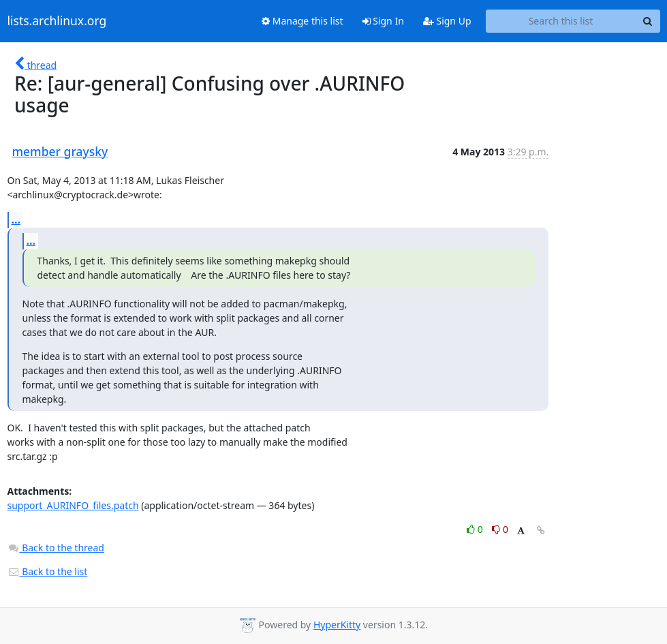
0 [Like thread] (476, 529)
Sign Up (447, 21)
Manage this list (303, 21)
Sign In (383, 21)
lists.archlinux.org (57, 21)
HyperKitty (337, 625)
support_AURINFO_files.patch (73, 505)
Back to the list (48, 571)
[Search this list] (561, 21)
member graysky (60, 151)
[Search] (648, 21)
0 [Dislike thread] (500, 529)
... (16, 219)
